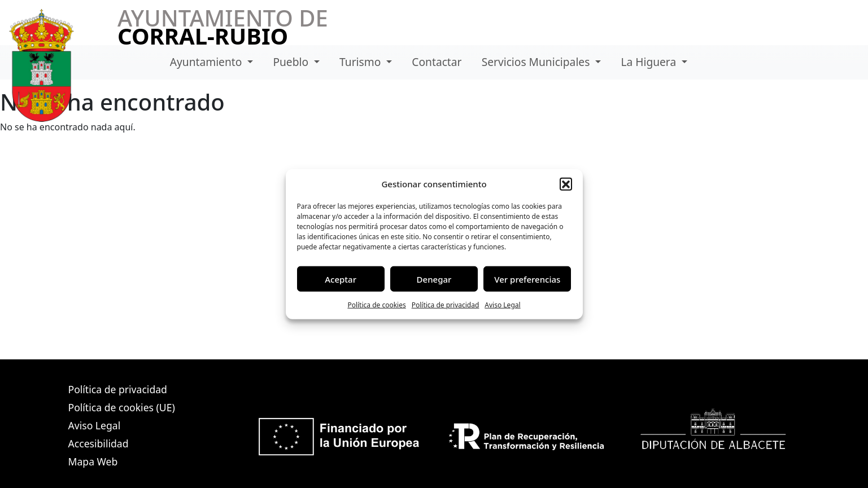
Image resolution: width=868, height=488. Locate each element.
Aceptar (341, 279)
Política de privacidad (446, 305)
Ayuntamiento (208, 62)
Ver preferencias (527, 279)
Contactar (437, 62)
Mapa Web (93, 461)
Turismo (361, 62)
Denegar (434, 279)
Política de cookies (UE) (122, 407)
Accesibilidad (99, 443)
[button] (566, 184)
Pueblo (292, 62)
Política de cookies (376, 305)
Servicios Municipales (537, 62)
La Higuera (650, 62)
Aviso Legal (502, 305)
